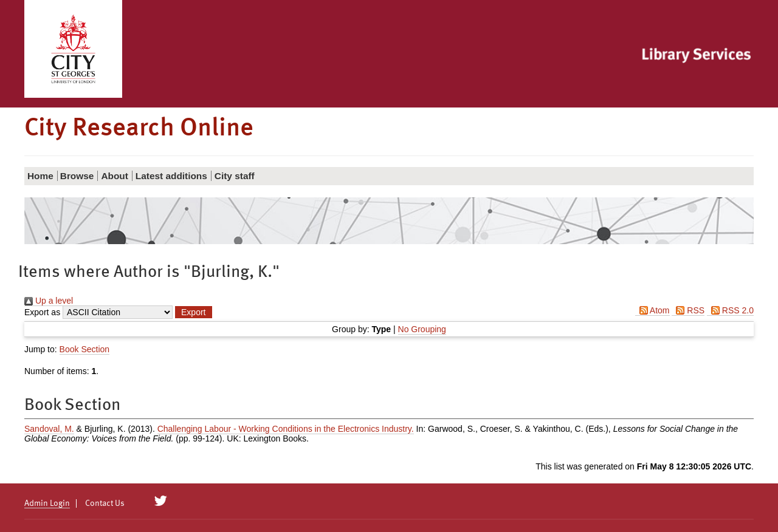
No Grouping (422, 329)
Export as (42, 312)
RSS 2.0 (730, 310)
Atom (652, 310)
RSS (688, 310)
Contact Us (105, 503)
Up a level (49, 301)
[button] (193, 312)
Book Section (85, 349)
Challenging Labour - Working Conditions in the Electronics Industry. (286, 429)
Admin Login (47, 503)
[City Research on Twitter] (161, 501)
